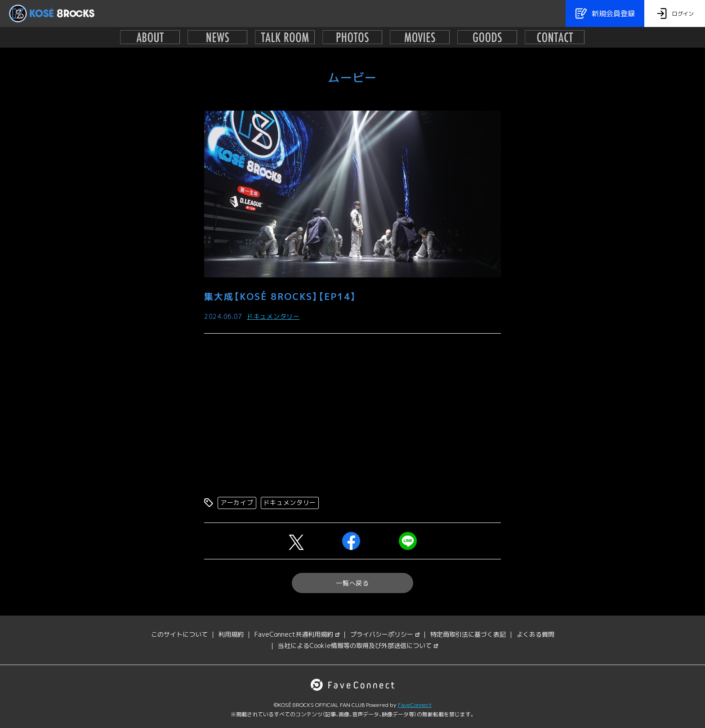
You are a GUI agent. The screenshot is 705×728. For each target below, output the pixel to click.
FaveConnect (415, 705)
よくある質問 (535, 634)
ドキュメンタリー (273, 316)
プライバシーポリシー (385, 634)
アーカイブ (237, 502)
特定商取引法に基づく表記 (468, 634)
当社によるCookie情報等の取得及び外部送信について (358, 645)
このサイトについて (179, 634)
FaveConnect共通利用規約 (297, 634)
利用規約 (231, 634)
